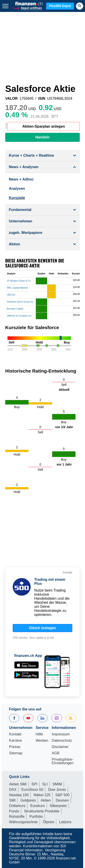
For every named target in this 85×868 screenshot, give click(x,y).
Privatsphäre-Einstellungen (63, 761)
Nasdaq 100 (19, 795)
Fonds (14, 811)
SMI (12, 800)
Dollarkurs (17, 806)
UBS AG (11, 295)
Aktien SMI (18, 784)
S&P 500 (62, 795)
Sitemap (16, 753)
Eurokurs (37, 806)
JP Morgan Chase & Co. (19, 281)
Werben (42, 741)
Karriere (16, 741)
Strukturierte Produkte (42, 811)
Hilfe (39, 734)
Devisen (62, 800)
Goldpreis (28, 800)
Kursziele (17, 198)
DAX (13, 790)
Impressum (61, 734)
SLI (45, 784)
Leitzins (65, 822)
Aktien (46, 800)
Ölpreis (49, 822)
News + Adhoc (21, 179)
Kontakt (15, 734)
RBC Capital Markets (17, 288)
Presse (15, 747)
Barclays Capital (15, 309)
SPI (34, 784)
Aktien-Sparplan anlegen (44, 126)
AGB (56, 753)
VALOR (11, 99)
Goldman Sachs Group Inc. (21, 302)
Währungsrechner (23, 822)
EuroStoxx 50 (32, 790)
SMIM (57, 784)
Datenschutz (62, 741)
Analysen (17, 189)
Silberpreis (58, 806)
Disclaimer (60, 747)
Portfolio (36, 817)
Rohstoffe (17, 817)
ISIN (42, 99)
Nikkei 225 (42, 795)
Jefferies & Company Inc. (19, 316)
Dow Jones (57, 790)
